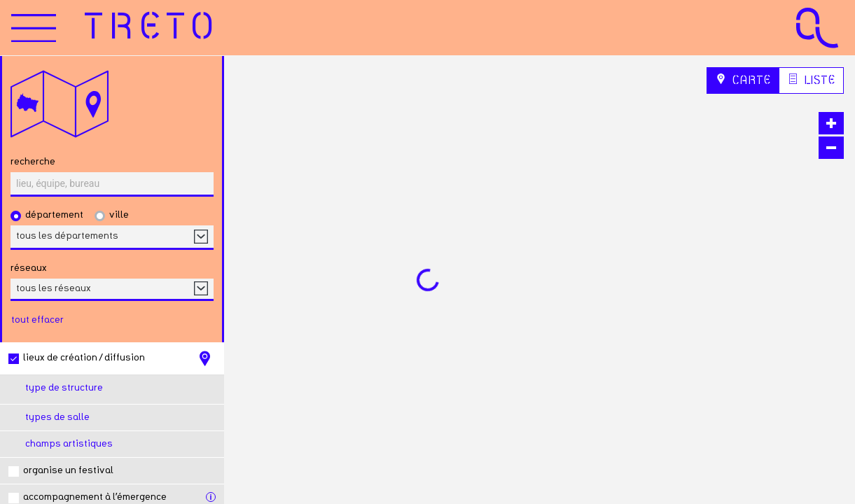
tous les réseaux (54, 288)
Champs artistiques (69, 444)
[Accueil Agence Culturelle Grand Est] (817, 28)
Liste (811, 80)
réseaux (29, 268)
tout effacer (37, 320)
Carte (743, 80)
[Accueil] (152, 28)
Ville (119, 215)
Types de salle (57, 417)
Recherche (33, 162)
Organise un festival (68, 470)
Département (54, 215)
